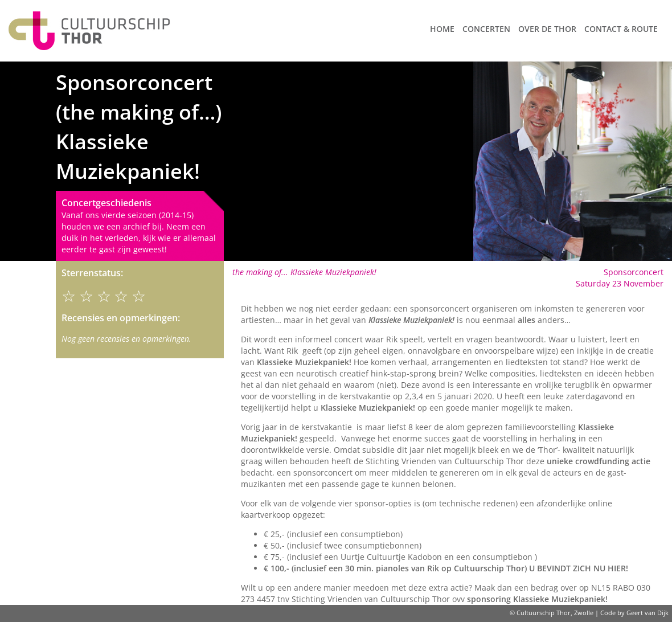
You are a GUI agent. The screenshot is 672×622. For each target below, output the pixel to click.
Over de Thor (547, 29)
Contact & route (621, 29)
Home (442, 29)
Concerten (486, 29)
